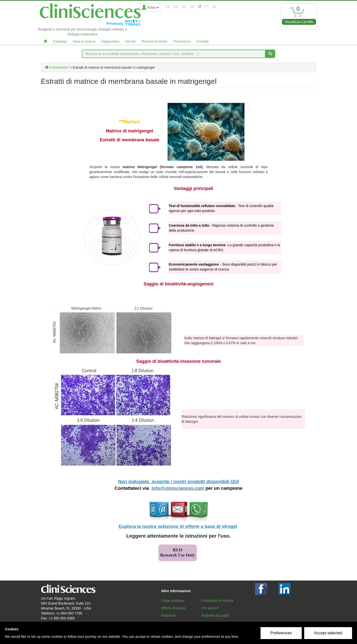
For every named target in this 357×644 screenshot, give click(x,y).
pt (207, 7)
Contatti (203, 41)
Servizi (130, 41)
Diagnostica (110, 41)
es (184, 7)
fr (168, 7)
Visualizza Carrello (299, 22)
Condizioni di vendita (217, 601)
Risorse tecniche (154, 41)
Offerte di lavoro (173, 608)
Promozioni (182, 41)
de (192, 7)
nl (215, 7)
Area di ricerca (84, 41)
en (176, 7)
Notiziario (168, 615)
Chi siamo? (210, 608)
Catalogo (60, 41)
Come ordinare (173, 601)
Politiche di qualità (215, 615)
